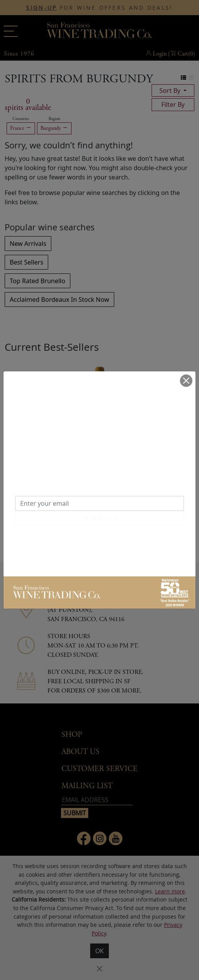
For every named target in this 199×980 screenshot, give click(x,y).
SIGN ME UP (100, 519)
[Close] (186, 381)
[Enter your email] (99, 503)
